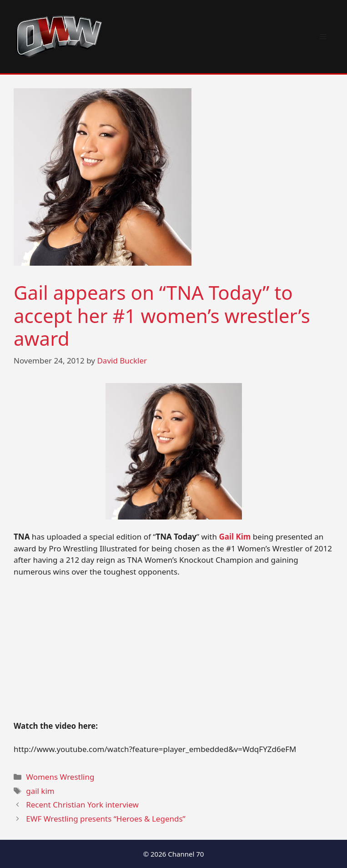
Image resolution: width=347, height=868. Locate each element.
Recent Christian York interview (82, 805)
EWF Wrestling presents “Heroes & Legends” (106, 819)
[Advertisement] (173, 653)
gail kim (40, 791)
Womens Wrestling (60, 777)
